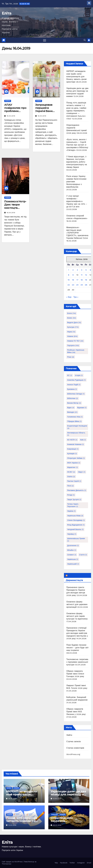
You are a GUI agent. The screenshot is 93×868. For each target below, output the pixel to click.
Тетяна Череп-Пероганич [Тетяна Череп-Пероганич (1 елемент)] (73, 505)
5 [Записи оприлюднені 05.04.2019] (86, 270)
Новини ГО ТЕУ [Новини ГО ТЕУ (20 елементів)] (75, 341)
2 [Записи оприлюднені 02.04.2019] (73, 270)
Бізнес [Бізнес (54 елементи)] (72, 318)
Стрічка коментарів (75, 748)
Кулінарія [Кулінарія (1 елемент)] (72, 454)
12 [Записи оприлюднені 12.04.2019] (86, 275)
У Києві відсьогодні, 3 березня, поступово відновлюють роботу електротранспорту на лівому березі (77, 162)
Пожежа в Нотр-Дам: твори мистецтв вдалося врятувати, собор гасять (15, 210)
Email (89, 863)
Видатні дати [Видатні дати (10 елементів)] (74, 322)
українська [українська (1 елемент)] (73, 559)
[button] (85, 40)
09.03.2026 (57, 825)
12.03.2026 (12, 825)
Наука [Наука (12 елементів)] (71, 332)
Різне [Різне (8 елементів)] (71, 357)
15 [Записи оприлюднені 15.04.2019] (69, 280)
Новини (8, 101)
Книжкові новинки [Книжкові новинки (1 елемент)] (76, 444)
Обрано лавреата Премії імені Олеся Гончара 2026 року (75, 674)
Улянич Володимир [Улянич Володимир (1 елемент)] (76, 520)
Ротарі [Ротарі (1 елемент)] (71, 495)
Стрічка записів (74, 742)
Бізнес (9, 788)
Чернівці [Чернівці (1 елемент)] (72, 534)
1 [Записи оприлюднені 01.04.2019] (69, 270)
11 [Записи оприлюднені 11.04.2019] (82, 275)
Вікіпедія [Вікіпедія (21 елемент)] (72, 412)
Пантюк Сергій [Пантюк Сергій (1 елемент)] (74, 481)
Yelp (56, 863)
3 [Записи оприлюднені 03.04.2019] (77, 270)
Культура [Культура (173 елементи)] (73, 327)
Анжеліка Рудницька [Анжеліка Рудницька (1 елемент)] (76, 380)
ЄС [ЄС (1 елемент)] (70, 375)
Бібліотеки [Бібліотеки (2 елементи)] (73, 398)
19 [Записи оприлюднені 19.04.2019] (86, 280)
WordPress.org (73, 754)
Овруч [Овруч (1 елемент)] (82, 472)
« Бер (69, 297)
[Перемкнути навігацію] (45, 40)
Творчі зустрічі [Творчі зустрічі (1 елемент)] (74, 500)
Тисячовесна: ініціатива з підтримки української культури (77, 662)
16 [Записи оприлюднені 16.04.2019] (73, 280)
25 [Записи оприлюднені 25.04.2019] (82, 285)
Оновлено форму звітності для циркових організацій (77, 604)
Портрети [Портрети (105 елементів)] (73, 345)
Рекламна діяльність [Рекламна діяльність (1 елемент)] (77, 490)
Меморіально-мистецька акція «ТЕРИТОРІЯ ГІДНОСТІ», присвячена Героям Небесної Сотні (77, 233)
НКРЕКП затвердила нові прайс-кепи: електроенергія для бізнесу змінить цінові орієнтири (76, 77)
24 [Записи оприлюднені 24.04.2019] (77, 285)
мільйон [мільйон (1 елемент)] (72, 550)
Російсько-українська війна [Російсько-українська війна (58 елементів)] (76, 351)
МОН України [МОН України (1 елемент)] (74, 463)
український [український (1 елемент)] (73, 564)
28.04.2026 (13, 799)
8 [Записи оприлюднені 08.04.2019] (69, 275)
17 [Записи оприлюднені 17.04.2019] (77, 280)
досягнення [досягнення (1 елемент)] (73, 546)
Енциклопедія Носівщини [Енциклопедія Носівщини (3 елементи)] (77, 427)
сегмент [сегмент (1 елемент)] (72, 555)
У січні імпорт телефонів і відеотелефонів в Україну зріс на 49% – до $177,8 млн (77, 201)
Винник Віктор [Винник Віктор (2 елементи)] (74, 403)
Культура (55, 815)
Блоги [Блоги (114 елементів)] (72, 313)
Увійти (69, 735)
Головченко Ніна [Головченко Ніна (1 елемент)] (75, 417)
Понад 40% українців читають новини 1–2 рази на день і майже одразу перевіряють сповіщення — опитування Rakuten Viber (76, 111)
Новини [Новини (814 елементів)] (72, 336)
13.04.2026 (57, 799)
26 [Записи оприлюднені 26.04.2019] (86, 285)
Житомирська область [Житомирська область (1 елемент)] (76, 434)
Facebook (64, 863)
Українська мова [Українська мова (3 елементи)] (75, 516)
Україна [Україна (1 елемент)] (71, 511)
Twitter (72, 863)
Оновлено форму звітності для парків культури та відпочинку (77, 616)
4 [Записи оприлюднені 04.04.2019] (82, 270)
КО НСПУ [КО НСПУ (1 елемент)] (72, 440)
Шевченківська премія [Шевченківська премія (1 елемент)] (76, 540)
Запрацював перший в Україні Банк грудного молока (44, 111)
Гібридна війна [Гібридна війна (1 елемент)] (74, 421)
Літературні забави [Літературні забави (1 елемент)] (76, 458)
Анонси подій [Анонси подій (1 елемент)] (74, 385)
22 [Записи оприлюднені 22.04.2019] (69, 285)
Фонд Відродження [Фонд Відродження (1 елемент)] (76, 525)
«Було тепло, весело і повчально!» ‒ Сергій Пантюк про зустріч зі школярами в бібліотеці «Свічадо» (77, 145)
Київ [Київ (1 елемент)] (83, 440)
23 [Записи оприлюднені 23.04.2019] (73, 285)
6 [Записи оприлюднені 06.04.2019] (90, 270)
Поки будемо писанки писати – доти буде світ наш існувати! (77, 648)
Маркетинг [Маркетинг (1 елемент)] (73, 467)
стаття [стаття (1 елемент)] (83, 555)
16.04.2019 (11, 116)
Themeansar (6, 864)
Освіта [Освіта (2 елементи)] (71, 477)
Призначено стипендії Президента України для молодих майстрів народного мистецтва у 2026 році (77, 633)
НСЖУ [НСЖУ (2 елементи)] (71, 472)
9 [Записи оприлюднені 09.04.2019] (73, 275)
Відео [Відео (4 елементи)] (71, 408)
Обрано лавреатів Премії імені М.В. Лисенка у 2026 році (76, 712)
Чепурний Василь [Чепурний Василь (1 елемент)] (75, 529)
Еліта (7, 13)
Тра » (76, 297)
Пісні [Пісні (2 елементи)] (70, 486)
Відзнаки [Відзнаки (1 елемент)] (82, 408)
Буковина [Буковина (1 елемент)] (72, 389)
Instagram (81, 863)
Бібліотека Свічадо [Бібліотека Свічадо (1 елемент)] (76, 394)
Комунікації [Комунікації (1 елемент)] (73, 449)
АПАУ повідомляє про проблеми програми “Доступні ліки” (15, 111)
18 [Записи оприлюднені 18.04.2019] (82, 280)
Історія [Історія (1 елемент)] (79, 375)
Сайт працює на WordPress (12, 862)
